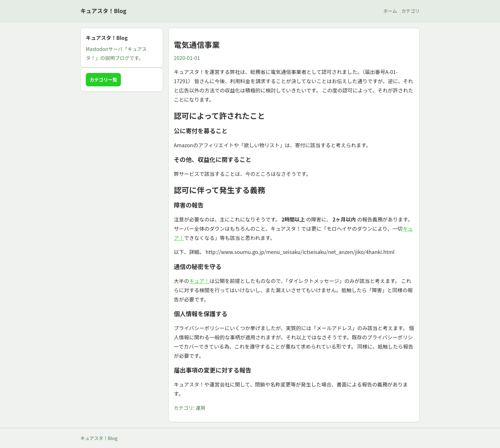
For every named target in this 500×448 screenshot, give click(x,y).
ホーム (390, 11)
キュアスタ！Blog (103, 11)
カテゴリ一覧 (103, 79)
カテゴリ (410, 11)
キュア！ (199, 281)
